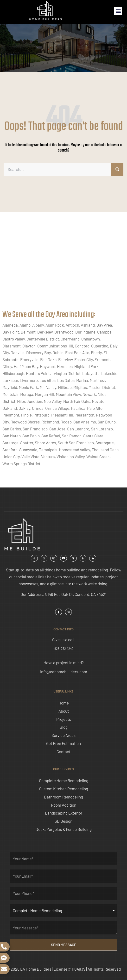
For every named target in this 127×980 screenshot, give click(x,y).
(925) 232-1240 (63, 649)
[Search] (117, 169)
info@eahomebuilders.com (64, 672)
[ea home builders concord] (63, 266)
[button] (118, 11)
